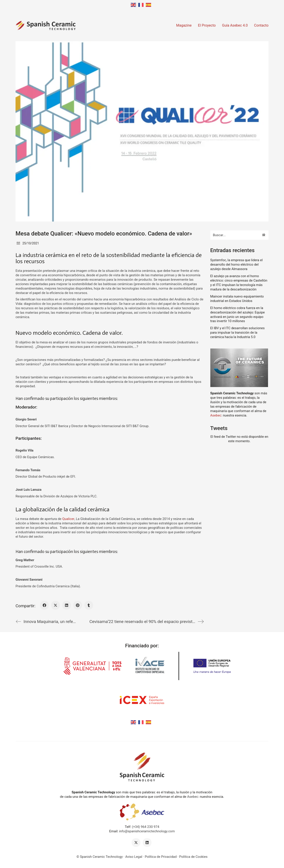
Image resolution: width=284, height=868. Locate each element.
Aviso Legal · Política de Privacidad (151, 857)
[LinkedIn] (67, 605)
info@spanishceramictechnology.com (147, 831)
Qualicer (68, 519)
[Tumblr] (89, 605)
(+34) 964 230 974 (146, 827)
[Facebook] (44, 605)
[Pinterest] (78, 605)
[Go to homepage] (45, 25)
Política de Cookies (193, 857)
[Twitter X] (55, 605)
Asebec (216, 415)
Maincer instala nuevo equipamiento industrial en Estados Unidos (237, 299)
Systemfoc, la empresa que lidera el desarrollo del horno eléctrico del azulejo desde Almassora (237, 265)
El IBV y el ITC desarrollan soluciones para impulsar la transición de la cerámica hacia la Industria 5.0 (238, 333)
